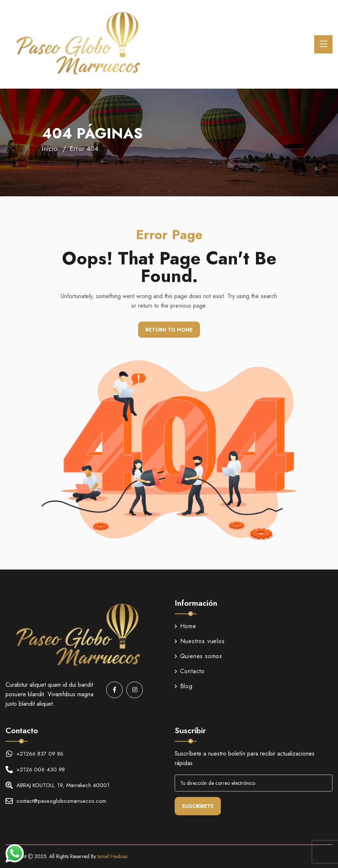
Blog (184, 686)
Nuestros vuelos (200, 641)
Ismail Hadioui (112, 856)
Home (185, 626)
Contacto (190, 671)
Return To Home (169, 330)
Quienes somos (198, 656)
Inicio (50, 149)
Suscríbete (198, 806)
